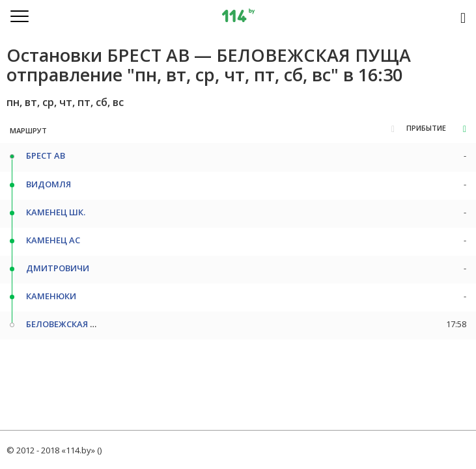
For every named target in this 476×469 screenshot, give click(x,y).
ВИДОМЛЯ (49, 184)
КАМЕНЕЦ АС (53, 240)
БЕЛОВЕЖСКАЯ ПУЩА (71, 324)
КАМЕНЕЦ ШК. (56, 212)
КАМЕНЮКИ (51, 296)
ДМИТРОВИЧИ (58, 268)
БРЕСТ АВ (46, 155)
